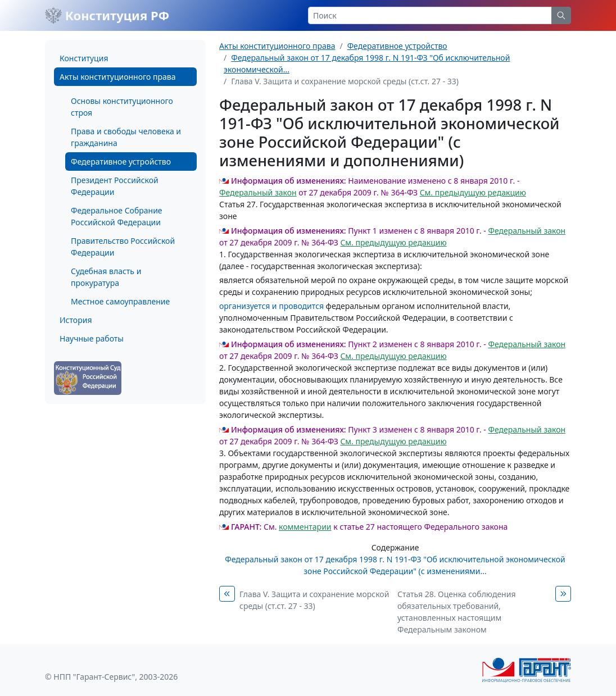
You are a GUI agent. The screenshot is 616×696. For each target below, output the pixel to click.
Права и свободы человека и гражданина (126, 137)
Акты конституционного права (117, 77)
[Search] (430, 15)
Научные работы (92, 338)
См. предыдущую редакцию (473, 192)
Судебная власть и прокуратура (106, 277)
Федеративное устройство (121, 162)
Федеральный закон (258, 192)
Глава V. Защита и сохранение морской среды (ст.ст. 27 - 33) (314, 600)
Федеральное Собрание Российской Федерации (117, 216)
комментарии (305, 527)
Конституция (84, 58)
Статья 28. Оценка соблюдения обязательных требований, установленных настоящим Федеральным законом (457, 612)
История (76, 320)
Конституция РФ (107, 15)
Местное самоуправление (120, 301)
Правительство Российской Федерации (123, 247)
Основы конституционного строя (122, 107)
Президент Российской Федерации (115, 186)
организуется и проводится (271, 306)
